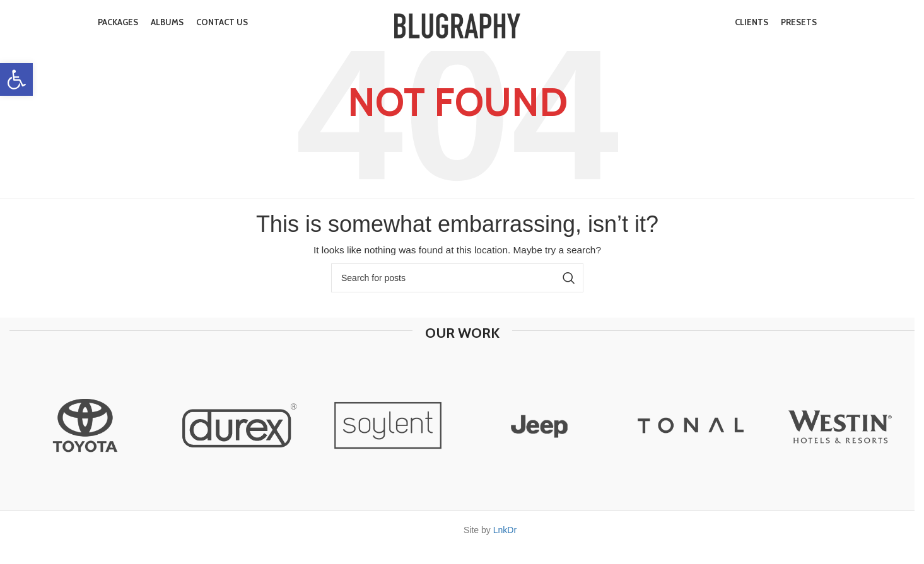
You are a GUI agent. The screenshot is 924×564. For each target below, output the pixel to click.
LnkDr (505, 530)
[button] (16, 79)
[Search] (457, 278)
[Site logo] (457, 28)
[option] (85, 425)
